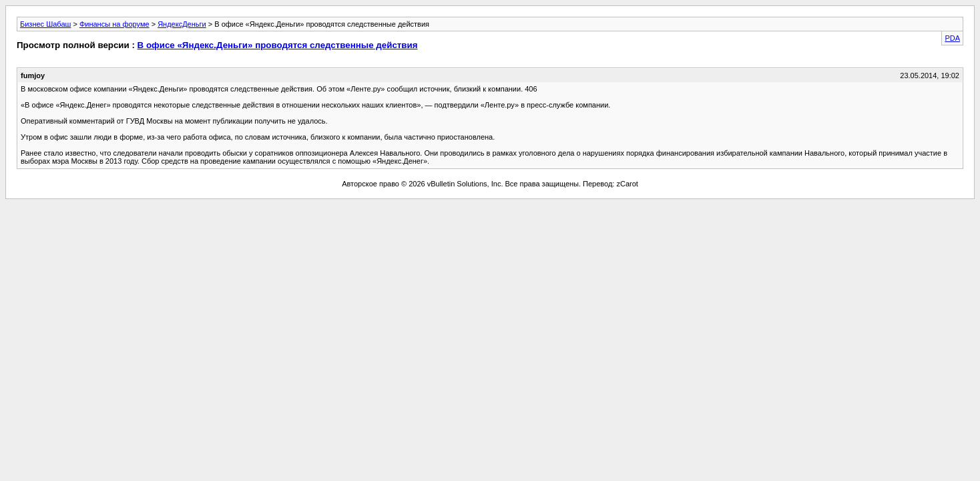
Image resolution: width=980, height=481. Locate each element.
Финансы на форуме (114, 24)
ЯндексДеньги (182, 24)
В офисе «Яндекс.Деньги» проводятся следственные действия (278, 45)
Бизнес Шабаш (45, 24)
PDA (952, 38)
